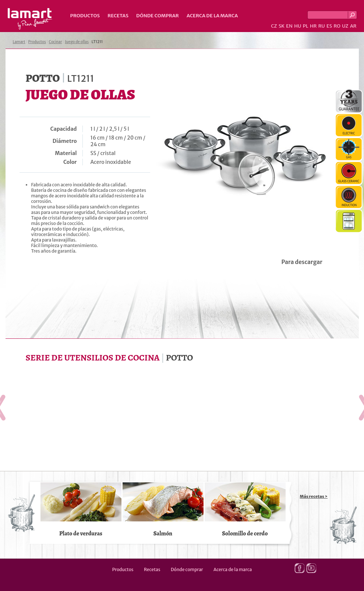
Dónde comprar (158, 16)
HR (313, 26)
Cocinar (56, 42)
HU (298, 26)
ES (329, 26)
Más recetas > (314, 496)
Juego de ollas (77, 42)
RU (322, 26)
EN (289, 26)
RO (337, 26)
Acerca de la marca (212, 16)
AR (353, 26)
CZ (274, 26)
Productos (85, 16)
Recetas (118, 16)
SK (282, 26)
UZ (345, 26)
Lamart (30, 19)
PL (306, 26)
